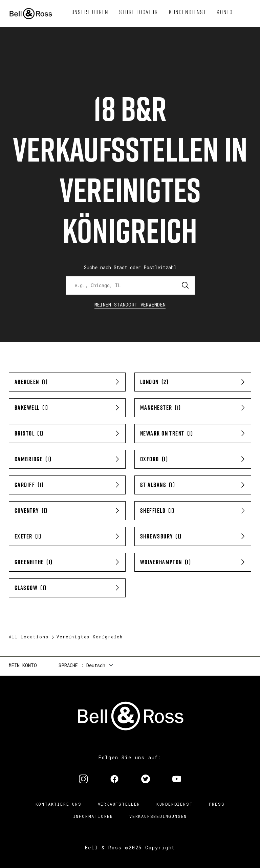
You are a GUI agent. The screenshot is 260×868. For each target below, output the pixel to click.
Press (217, 804)
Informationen (93, 816)
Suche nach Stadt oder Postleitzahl (130, 267)
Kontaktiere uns (59, 804)
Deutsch (96, 665)
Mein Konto (23, 665)
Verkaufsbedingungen (158, 816)
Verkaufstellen (119, 804)
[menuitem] (90, 12)
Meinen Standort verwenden (130, 305)
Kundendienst (175, 804)
